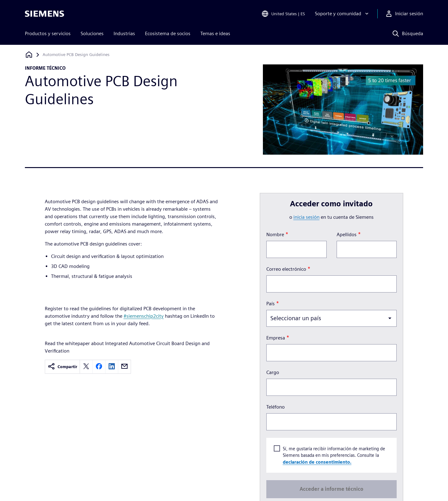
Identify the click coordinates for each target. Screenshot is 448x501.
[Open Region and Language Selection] (283, 14)
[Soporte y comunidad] (342, 14)
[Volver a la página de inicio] (29, 55)
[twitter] (86, 367)
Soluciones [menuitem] (92, 33)
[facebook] (99, 367)
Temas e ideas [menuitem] (215, 33)
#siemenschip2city (144, 316)
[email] (124, 367)
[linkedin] (112, 367)
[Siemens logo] (44, 14)
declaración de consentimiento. (317, 462)
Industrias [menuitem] (124, 33)
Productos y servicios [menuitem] (48, 33)
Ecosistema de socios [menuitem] (168, 33)
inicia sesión (306, 217)
